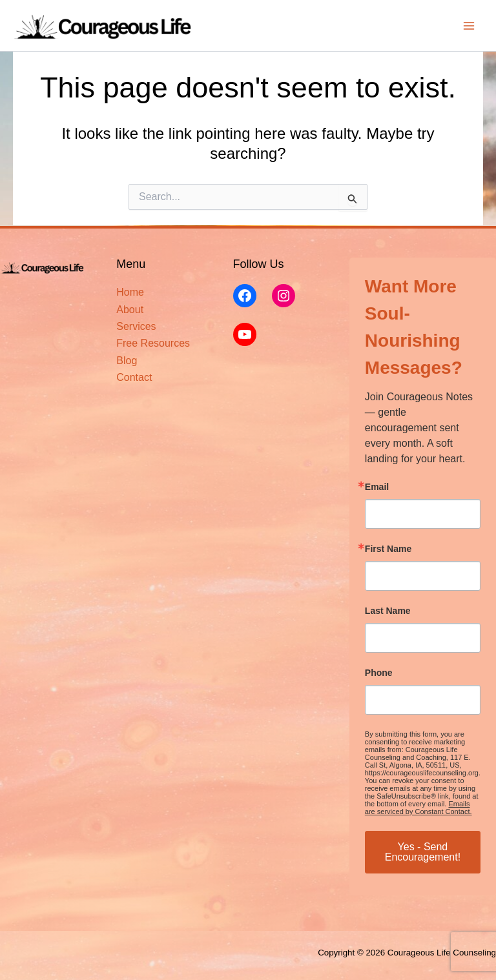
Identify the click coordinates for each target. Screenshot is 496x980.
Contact (134, 377)
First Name (388, 549)
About (130, 310)
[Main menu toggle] (469, 26)
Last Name (388, 611)
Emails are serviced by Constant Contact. (418, 808)
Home (130, 292)
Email (377, 487)
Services (136, 326)
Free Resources (153, 343)
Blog (127, 361)
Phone (379, 673)
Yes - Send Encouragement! (423, 852)
